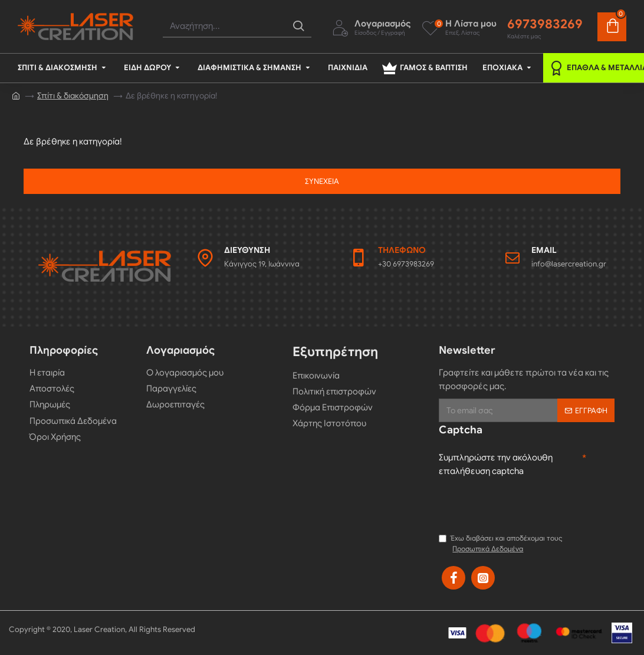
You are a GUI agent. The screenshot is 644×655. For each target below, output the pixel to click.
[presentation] (528, 503)
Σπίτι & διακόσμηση (73, 96)
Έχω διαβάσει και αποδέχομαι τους (501, 544)
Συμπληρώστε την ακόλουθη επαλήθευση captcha (496, 464)
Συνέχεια (322, 181)
